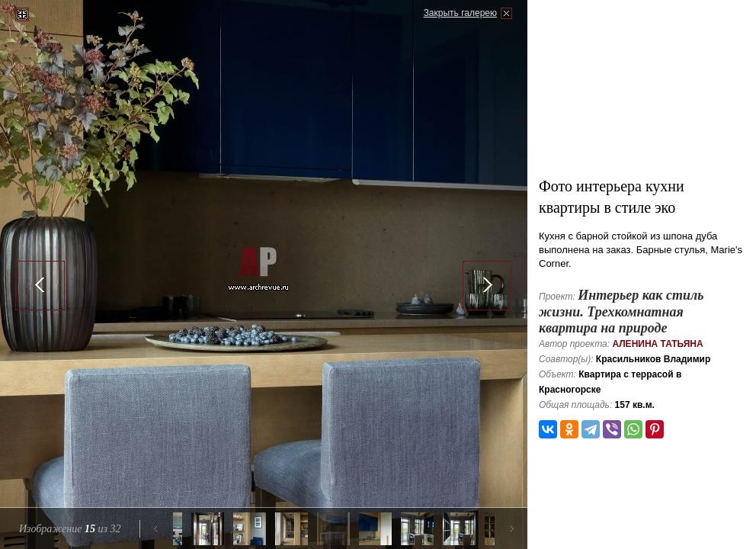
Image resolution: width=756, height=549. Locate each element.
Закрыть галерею (460, 13)
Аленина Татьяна (657, 344)
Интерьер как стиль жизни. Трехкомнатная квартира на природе (621, 311)
